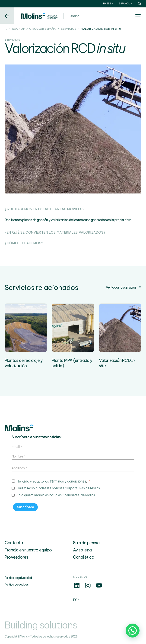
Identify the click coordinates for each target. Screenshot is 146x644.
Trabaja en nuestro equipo (28, 550)
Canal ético (84, 557)
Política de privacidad (18, 578)
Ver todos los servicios (124, 287)
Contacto (14, 543)
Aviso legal (83, 550)
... (6, 29)
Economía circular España (34, 29)
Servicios (69, 29)
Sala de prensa (86, 543)
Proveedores (16, 557)
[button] (133, 631)
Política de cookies (17, 584)
